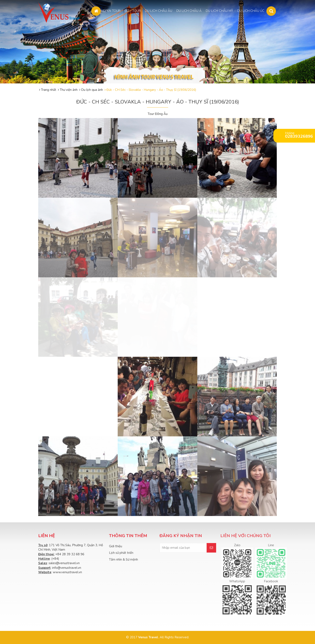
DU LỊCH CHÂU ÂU (159, 11)
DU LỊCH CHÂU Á (189, 11)
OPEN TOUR (112, 11)
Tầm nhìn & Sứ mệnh (123, 560)
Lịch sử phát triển (121, 553)
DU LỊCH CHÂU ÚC (251, 11)
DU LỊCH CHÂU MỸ (219, 11)
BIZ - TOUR (133, 11)
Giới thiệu (116, 546)
